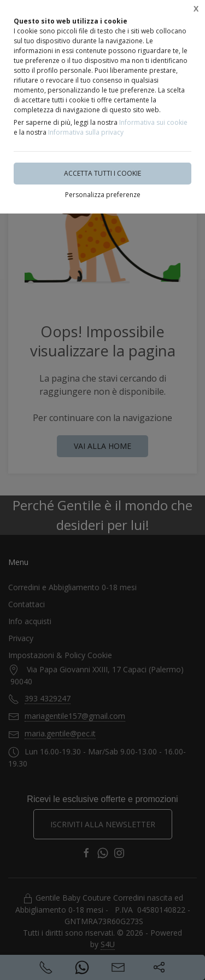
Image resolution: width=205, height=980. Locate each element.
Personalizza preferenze (103, 195)
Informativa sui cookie (153, 122)
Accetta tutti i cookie (102, 173)
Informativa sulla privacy (86, 132)
